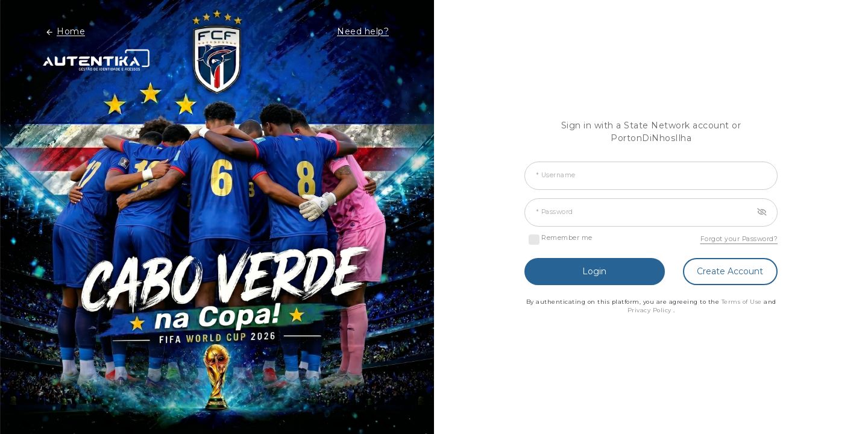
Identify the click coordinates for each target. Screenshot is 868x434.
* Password (555, 212)
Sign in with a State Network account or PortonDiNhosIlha (651, 132)
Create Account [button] (730, 271)
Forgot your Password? (739, 239)
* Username (556, 175)
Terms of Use (743, 302)
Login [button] (594, 271)
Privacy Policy (651, 310)
